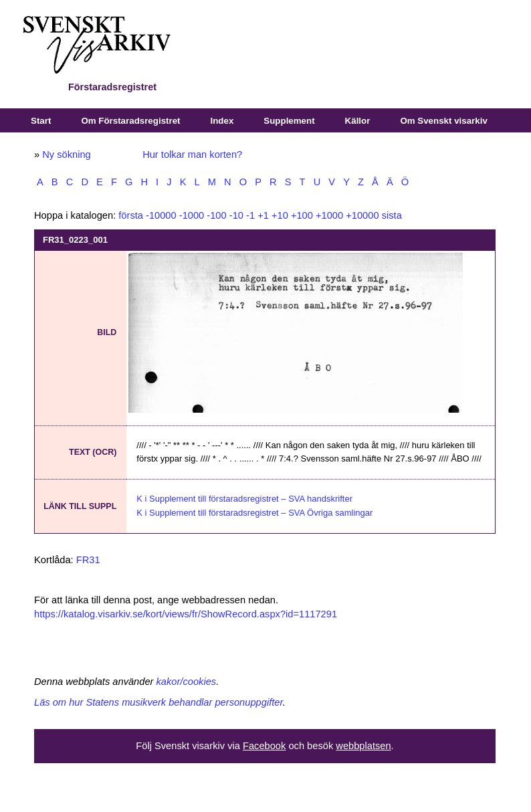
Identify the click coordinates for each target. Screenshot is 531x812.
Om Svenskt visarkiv (443, 121)
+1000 (329, 215)
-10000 (161, 215)
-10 (236, 215)
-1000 (192, 215)
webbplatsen (363, 746)
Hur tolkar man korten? (192, 155)
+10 (280, 215)
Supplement (289, 121)
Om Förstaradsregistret (130, 121)
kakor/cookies (187, 682)
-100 (216, 215)
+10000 (362, 215)
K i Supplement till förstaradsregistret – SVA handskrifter (244, 499)
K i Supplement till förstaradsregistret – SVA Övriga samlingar (254, 513)
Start (41, 121)
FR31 (88, 560)
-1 (250, 215)
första (131, 215)
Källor (358, 121)
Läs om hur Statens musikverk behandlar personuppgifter (158, 702)
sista (392, 215)
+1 (263, 215)
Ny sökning (67, 155)
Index (222, 121)
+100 (302, 215)
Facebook (264, 746)
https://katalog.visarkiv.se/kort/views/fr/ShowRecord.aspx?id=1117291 (186, 614)
